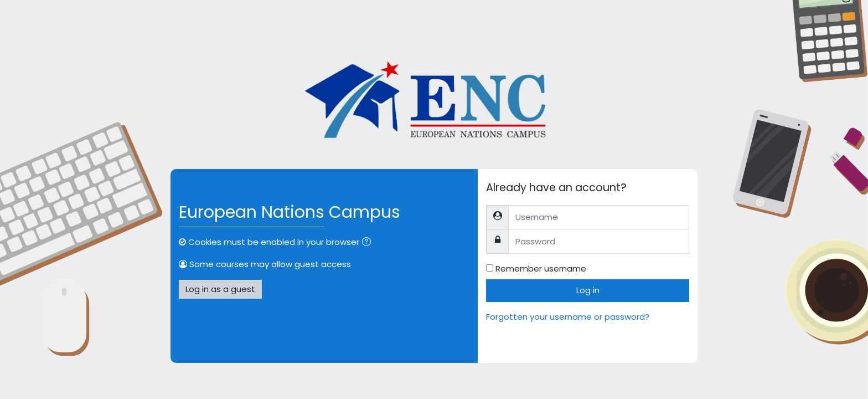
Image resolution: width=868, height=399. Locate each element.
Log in (588, 290)
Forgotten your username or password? (568, 317)
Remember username (541, 268)
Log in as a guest (220, 289)
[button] (369, 243)
